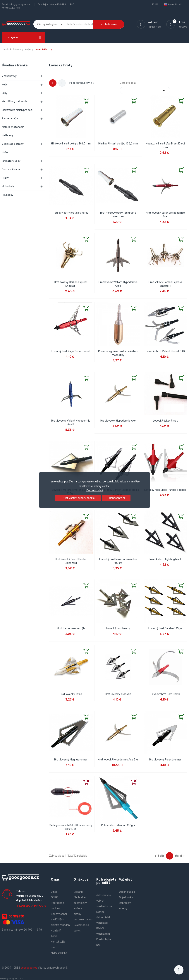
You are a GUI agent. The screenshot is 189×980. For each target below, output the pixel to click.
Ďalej (181, 856)
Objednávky (126, 897)
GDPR (54, 897)
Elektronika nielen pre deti (17, 110)
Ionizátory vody (11, 161)
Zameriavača (10, 119)
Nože (5, 152)
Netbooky (8, 136)
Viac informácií (94, 490)
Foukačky (8, 195)
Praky (5, 178)
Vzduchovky (9, 76)
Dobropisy (125, 903)
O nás (54, 892)
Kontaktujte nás (11, 8)
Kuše (5, 85)
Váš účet (126, 880)
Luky (5, 93)
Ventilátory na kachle (14, 102)
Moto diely (8, 186)
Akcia (54, 936)
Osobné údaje (127, 892)
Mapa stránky (59, 953)
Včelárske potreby (13, 144)
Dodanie (78, 892)
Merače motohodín (13, 127)
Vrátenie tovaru (83, 920)
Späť (159, 856)
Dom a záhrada (11, 169)
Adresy (123, 909)
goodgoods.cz (29, 968)
